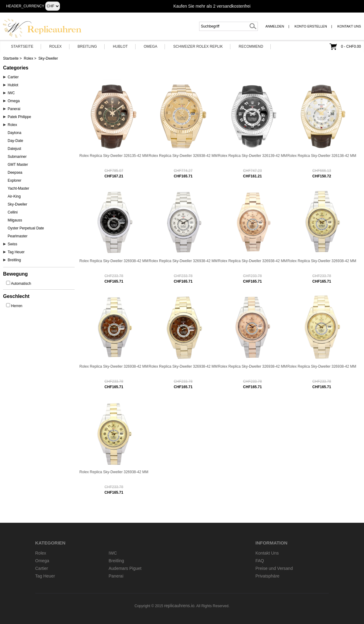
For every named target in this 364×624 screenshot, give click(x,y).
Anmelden (275, 26)
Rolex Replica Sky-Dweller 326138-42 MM (322, 156)
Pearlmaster (18, 236)
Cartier (13, 77)
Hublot (120, 46)
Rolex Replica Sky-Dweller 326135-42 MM (114, 156)
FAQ (260, 561)
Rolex (56, 46)
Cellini (13, 212)
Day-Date (15, 141)
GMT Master (18, 165)
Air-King (14, 196)
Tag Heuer (16, 252)
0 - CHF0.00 (351, 46)
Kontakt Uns (349, 26)
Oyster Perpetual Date (26, 228)
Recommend (251, 46)
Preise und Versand (274, 568)
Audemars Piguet (125, 568)
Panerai (14, 109)
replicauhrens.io (179, 606)
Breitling (87, 46)
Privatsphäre (267, 576)
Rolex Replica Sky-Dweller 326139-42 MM (253, 156)
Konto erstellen (311, 26)
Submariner (17, 157)
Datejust (14, 149)
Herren (17, 306)
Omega (151, 46)
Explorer (15, 180)
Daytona (15, 133)
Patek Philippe (19, 117)
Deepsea (15, 173)
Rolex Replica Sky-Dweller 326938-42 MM (183, 156)
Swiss (12, 244)
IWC (11, 93)
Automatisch (21, 284)
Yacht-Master (18, 188)
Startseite (22, 46)
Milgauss (15, 220)
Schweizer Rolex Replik (198, 46)
